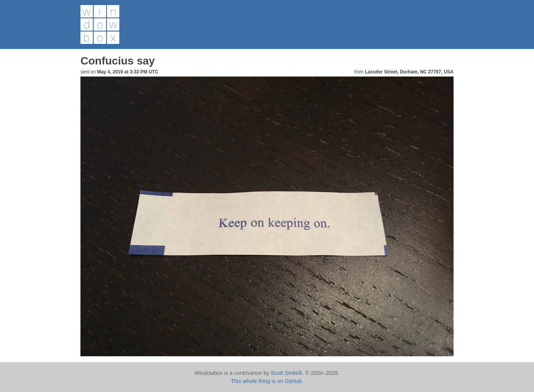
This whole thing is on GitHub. (267, 381)
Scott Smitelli (287, 373)
